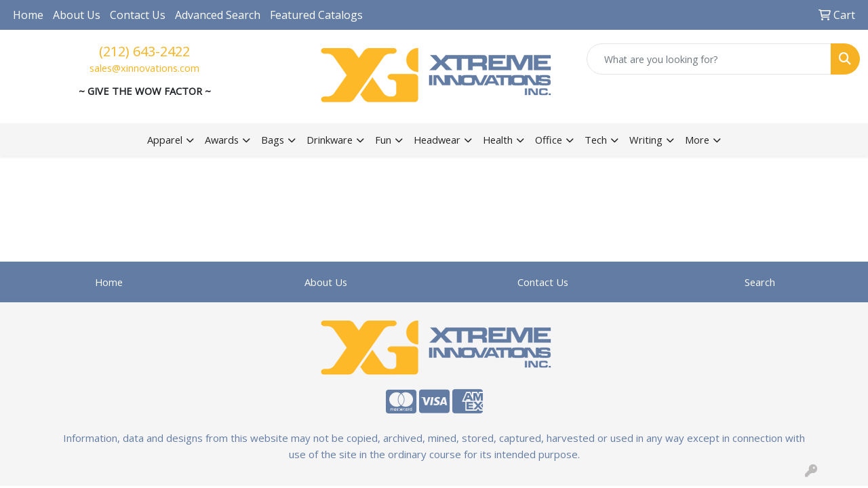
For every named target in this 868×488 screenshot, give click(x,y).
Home (28, 15)
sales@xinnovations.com (144, 68)
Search (760, 282)
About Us (77, 15)
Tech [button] (596, 140)
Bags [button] (273, 140)
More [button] (697, 140)
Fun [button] (383, 140)
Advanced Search (218, 15)
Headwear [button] (437, 140)
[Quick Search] (709, 59)
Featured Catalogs (316, 15)
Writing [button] (646, 140)
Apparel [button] (165, 140)
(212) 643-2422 (144, 51)
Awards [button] (222, 140)
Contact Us (138, 15)
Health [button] (498, 140)
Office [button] (549, 140)
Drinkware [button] (330, 140)
